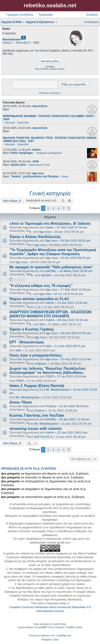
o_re (37, 307)
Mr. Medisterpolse (58, 390)
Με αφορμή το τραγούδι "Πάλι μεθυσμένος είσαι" (51, 267)
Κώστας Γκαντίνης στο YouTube (37, 415)
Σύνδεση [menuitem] (92, 15)
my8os (50, 320)
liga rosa (38, 173)
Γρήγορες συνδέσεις (20, 15)
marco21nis (40, 106)
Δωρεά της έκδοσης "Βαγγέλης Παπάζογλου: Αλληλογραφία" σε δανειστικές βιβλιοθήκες (48, 371)
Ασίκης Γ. (8, 43)
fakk (42, 324)
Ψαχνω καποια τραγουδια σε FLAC (39, 299)
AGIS (36, 162)
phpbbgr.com (65, 635)
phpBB (42, 627)
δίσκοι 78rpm (21, 402)
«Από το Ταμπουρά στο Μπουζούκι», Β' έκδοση (50, 224)
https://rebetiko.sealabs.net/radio (50, 69)
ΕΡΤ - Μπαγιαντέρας (27, 342)
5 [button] (64, 208)
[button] (69, 208)
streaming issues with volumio (36, 429)
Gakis (50, 227)
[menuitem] (47, 640)
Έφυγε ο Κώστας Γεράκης (32, 329)
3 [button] (53, 208)
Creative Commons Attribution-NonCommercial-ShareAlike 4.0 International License (50, 609)
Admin (37, 150)
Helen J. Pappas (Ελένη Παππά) (37, 386)
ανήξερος (41, 364)
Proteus (51, 406)
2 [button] (48, 208)
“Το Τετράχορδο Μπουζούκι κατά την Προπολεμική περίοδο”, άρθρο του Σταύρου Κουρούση (53, 252)
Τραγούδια (46, 15)
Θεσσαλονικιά (12, 39)
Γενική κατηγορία (50, 193)
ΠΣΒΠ (50, 376)
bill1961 (51, 271)
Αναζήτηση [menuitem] (91, 22)
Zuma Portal (59, 624)
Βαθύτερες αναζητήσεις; (50, 93)
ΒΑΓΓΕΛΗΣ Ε (44, 437)
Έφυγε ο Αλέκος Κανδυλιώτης (35, 237)
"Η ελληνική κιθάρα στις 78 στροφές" (41, 286)
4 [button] (58, 208)
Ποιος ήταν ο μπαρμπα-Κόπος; (36, 355)
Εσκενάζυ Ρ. (23, 43)
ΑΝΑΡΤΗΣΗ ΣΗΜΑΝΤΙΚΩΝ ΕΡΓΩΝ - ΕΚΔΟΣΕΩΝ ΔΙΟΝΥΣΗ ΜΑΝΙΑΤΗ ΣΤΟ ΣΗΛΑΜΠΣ (50, 314)
